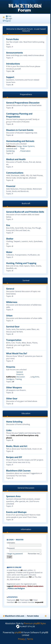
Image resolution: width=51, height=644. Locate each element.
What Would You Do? (17, 353)
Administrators (20, 586)
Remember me (35, 554)
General (10, 289)
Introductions (13, 64)
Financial (11, 186)
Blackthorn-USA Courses (18, 471)
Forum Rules (12, 39)
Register (20, 540)
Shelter (10, 239)
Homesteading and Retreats (20, 141)
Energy (19, 146)
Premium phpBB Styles (35, 623)
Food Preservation (25, 150)
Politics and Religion (16, 588)
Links (9, 430)
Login (11, 540)
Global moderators (35, 586)
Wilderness (12, 302)
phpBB (18, 632)
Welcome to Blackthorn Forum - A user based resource (26, 30)
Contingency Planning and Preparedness (19, 115)
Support (10, 77)
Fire (8, 225)
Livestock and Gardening (12, 150)
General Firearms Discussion (21, 374)
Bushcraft (26, 203)
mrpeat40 (39, 602)
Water (9, 252)
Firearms (11, 367)
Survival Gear (13, 327)
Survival (26, 280)
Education (26, 413)
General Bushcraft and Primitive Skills (25, 212)
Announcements (14, 53)
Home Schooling (14, 422)
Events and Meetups (16, 512)
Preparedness (26, 94)
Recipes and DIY (14, 457)
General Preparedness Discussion (23, 103)
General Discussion (26, 488)
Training (18, 379)
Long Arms (35, 377)
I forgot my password (15, 554)
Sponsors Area (13, 496)
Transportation (14, 340)
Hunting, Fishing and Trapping (21, 263)
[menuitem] (8, 16)
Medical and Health (16, 159)
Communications (15, 173)
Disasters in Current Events (20, 130)
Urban (9, 316)
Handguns (10, 379)
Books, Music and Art (17, 446)
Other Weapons (14, 387)
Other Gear (12, 399)
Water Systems (29, 146)
